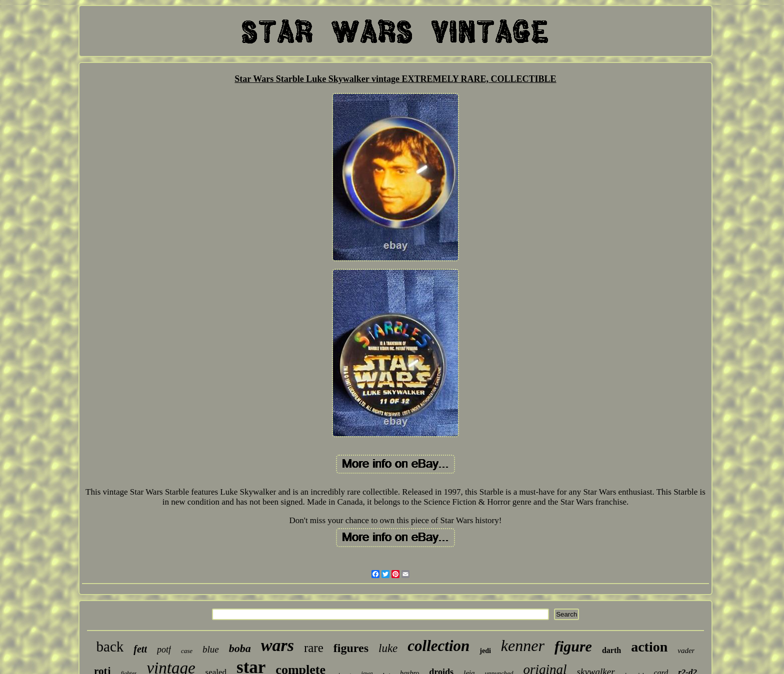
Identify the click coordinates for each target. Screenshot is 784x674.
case (187, 651)
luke (388, 648)
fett (140, 649)
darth (611, 650)
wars (277, 645)
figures (351, 648)
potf (164, 650)
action (649, 647)
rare (314, 648)
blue (211, 649)
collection (438, 646)
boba (240, 648)
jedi (485, 651)
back (110, 647)
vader (686, 651)
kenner (523, 646)
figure (573, 646)
